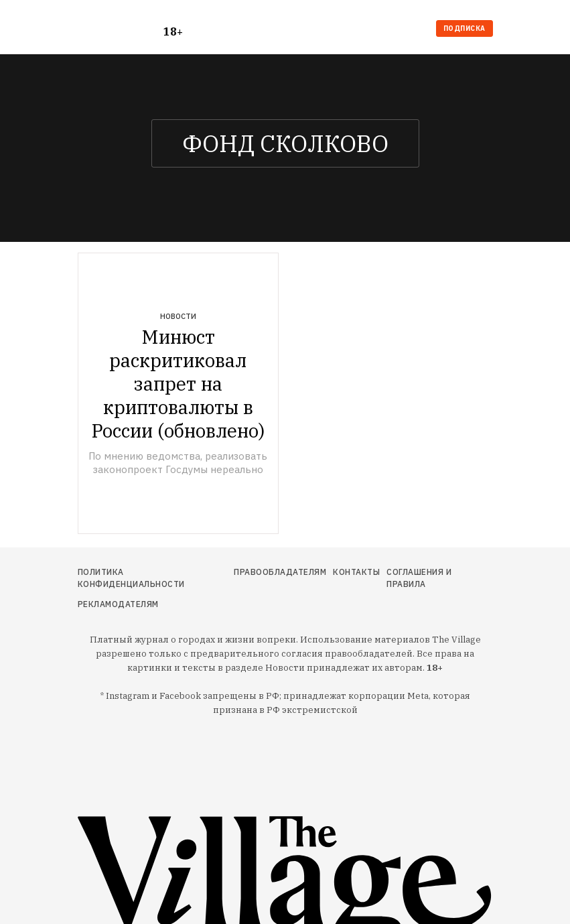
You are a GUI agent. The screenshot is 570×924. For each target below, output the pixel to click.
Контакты (356, 572)
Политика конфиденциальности (131, 578)
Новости (178, 316)
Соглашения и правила (419, 578)
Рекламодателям (118, 604)
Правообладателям (280, 572)
